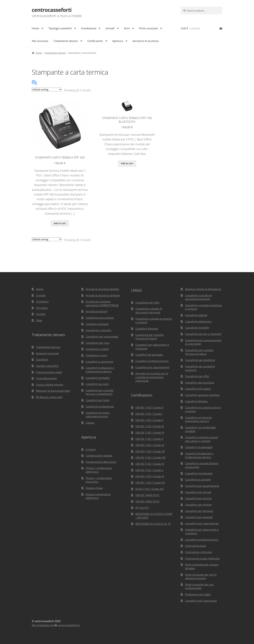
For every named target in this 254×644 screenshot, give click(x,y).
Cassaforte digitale (196, 315)
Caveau (90, 423)
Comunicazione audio (49, 372)
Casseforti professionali (100, 407)
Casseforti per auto (97, 384)
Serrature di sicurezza (145, 41)
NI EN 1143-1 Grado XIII (149, 489)
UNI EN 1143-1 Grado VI (150, 445)
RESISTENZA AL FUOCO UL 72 (153, 524)
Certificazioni (95, 41)
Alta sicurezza (40, 41)
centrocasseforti (52, 10)
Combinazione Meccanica (101, 462)
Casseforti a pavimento (100, 362)
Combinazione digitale (99, 456)
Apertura (118, 41)
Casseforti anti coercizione (201, 601)
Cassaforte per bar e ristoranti (203, 334)
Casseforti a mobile (97, 349)
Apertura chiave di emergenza (203, 289)
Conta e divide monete (50, 385)
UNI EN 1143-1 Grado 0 (149, 408)
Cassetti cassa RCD (47, 366)
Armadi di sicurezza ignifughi (103, 295)
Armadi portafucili (97, 311)
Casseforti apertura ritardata (202, 395)
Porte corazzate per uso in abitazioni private (201, 577)
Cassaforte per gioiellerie (200, 360)
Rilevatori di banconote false (53, 391)
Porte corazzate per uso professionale (199, 586)
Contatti (41, 295)
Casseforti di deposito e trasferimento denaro (100, 370)
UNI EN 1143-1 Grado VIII (150, 458)
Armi (127, 28)
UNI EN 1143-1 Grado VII (150, 451)
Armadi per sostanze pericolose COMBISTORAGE (102, 303)
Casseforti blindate (147, 329)
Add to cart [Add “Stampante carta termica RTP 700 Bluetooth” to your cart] (127, 163)
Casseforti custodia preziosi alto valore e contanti (202, 439)
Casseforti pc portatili (198, 480)
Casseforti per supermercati (202, 523)
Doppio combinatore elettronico (98, 496)
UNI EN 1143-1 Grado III (150, 426)
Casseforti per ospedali (199, 517)
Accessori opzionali (47, 353)
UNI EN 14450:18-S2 (147, 501)
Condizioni (42, 302)
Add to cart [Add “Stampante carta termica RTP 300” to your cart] (60, 223)
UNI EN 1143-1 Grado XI (150, 476)
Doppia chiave (94, 488)
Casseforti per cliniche (198, 505)
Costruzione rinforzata (198, 552)
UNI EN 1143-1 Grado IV (150, 433)
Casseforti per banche (198, 498)
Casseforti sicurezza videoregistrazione (98, 415)
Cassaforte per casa (98, 343)
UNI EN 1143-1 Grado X (149, 470)
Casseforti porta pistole (100, 318)
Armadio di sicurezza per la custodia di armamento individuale (152, 377)
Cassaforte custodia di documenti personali (149, 311)
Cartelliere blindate (97, 324)
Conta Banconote (46, 378)
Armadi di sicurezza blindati (102, 289)
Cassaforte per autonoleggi (102, 337)
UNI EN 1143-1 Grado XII (150, 483)
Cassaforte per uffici (147, 303)
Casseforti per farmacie (199, 511)
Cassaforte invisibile (197, 328)
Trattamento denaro (66, 41)
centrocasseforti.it (69, 625)
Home (35, 28)
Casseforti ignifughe (98, 378)
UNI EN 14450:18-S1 (147, 495)
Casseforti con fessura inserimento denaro (198, 419)
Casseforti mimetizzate (199, 473)
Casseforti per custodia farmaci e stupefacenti (100, 392)
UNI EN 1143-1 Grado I (149, 414)
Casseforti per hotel (98, 400)
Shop (39, 320)
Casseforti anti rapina (198, 389)
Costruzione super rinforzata (202, 558)
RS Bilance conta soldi (49, 397)
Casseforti (42, 360)
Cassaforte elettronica (198, 322)
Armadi (110, 28)
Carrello (41, 314)
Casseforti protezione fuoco (152, 361)
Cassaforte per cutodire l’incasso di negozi (149, 337)
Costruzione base (195, 546)
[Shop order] (47, 89)
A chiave (91, 449)
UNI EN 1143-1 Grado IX (150, 464)
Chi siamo (42, 308)
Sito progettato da (43, 625)
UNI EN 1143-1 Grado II (149, 420)
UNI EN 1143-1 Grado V (149, 439)
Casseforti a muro (96, 355)
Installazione (89, 28)
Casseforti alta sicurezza (199, 383)
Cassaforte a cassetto (98, 330)
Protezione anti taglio (198, 594)
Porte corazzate (148, 28)
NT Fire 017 (142, 508)
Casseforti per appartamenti (152, 367)
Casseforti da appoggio (149, 355)
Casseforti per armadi (198, 492)
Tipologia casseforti (60, 28)
